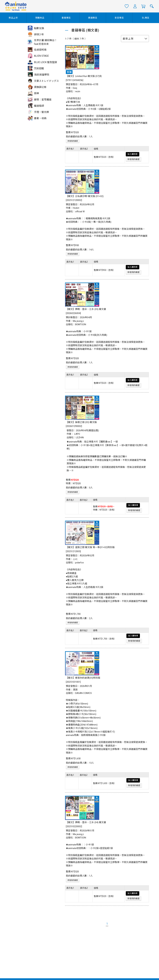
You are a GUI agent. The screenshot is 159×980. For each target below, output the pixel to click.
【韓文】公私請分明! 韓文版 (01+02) (85, 196)
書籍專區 (66, 18)
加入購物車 (133, 154)
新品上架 (13, 18)
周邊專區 (93, 18)
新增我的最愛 (73, 141)
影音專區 (119, 18)
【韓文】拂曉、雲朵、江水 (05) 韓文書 (86, 309)
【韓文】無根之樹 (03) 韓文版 (81, 422)
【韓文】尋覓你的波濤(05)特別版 (83, 678)
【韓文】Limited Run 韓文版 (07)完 (84, 76)
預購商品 (40, 18)
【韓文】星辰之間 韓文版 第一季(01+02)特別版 (90, 547)
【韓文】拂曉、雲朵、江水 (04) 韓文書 (86, 822)
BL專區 (146, 18)
